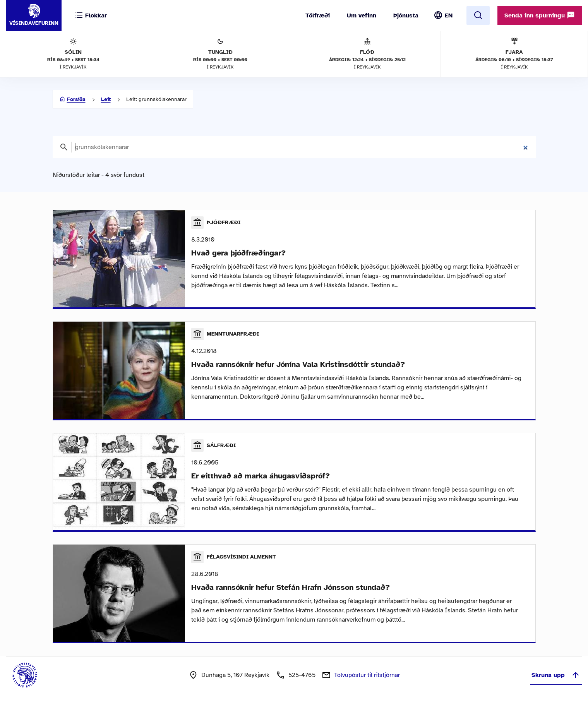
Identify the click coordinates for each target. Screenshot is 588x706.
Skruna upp (556, 675)
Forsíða (76, 99)
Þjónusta (406, 15)
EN (449, 15)
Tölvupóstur (367, 675)
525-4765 (302, 675)
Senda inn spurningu (540, 15)
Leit (106, 99)
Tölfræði (318, 15)
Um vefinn (362, 15)
